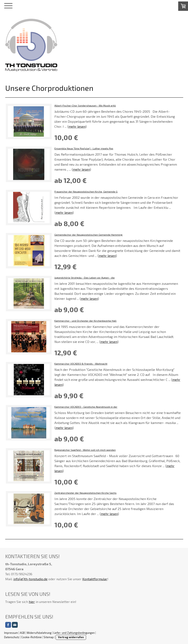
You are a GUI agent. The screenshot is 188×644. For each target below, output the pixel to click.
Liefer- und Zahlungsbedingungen (74, 633)
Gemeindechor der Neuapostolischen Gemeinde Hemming (88, 235)
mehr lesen (77, 126)
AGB (22, 633)
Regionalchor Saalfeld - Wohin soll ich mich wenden (85, 450)
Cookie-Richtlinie (31, 637)
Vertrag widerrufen (71, 637)
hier (32, 602)
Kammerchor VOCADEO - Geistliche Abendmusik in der (86, 407)
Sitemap (49, 637)
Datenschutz (12, 637)
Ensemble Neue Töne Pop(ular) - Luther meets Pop (84, 148)
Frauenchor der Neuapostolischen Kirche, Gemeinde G (86, 191)
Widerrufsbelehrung (39, 633)
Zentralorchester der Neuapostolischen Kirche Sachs (85, 493)
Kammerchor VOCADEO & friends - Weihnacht (81, 364)
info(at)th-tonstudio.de (30, 579)
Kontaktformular (95, 579)
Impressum (11, 633)
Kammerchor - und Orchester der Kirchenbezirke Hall (85, 321)
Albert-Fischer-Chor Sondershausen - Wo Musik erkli (85, 105)
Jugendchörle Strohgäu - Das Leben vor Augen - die (85, 278)
